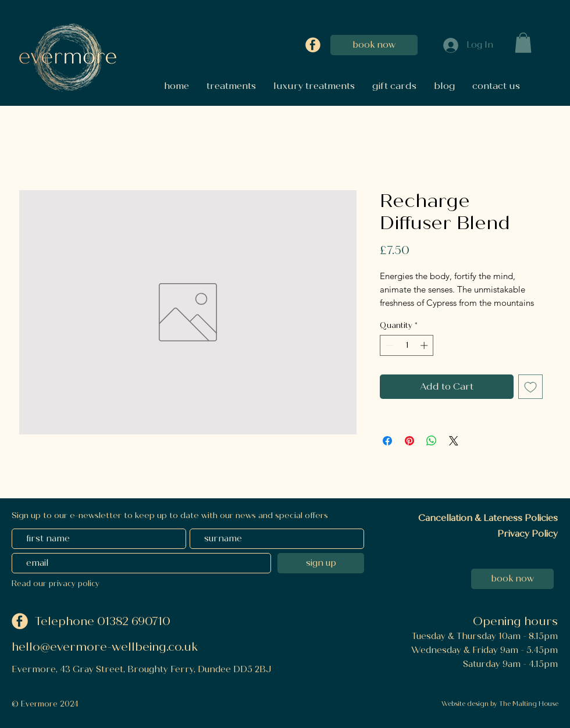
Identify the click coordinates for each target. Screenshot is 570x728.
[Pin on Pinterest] (409, 441)
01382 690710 (135, 621)
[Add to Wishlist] (530, 387)
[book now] (374, 45)
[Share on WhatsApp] (432, 441)
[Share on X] (454, 441)
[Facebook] (313, 45)
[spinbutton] (407, 345)
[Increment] (425, 345)
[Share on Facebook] (387, 441)
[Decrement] (389, 345)
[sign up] (321, 563)
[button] (523, 43)
